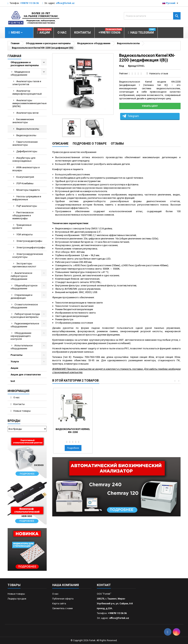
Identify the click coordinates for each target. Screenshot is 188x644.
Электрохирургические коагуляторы (28, 255)
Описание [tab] (60, 144)
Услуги (15, 361)
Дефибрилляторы (27, 151)
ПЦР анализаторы (27, 206)
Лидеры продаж (17, 599)
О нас (16, 397)
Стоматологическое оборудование (24, 306)
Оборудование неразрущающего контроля (21, 336)
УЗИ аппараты (25, 234)
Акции (14, 368)
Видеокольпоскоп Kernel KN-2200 (114, 431)
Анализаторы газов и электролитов (27, 83)
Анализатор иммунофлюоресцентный (27, 92)
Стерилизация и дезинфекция (21, 296)
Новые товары (22, 411)
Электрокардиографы (29, 241)
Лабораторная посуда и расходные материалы (25, 315)
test (13, 381)
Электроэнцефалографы (31, 247)
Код (122, 66)
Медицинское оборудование (20, 73)
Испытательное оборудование (22, 347)
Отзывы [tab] (117, 144)
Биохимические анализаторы (23, 121)
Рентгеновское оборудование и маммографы (23, 215)
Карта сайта (59, 603)
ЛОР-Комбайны (25, 183)
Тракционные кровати (22, 226)
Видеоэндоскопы (26, 135)
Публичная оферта (63, 599)
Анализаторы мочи (27, 113)
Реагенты (17, 355)
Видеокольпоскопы (28, 129)
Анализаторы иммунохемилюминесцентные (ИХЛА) (29, 103)
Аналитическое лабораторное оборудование (21, 276)
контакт (104, 585)
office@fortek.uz (65, 3)
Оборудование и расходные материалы (25, 64)
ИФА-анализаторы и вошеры (26, 169)
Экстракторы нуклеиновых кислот (24, 265)
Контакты (19, 404)
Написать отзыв (159, 73)
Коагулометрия (25, 177)
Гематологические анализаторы (25, 143)
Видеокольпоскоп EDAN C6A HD (73, 431)
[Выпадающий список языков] (171, 3)
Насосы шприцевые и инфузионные (27, 198)
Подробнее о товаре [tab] (90, 144)
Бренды (14, 421)
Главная (14, 56)
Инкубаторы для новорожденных (24, 159)
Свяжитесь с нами (62, 608)
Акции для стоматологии (26, 375)
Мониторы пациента (28, 190)
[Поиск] (152, 16)
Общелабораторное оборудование (24, 287)
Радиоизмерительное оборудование (25, 325)
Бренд (132, 66)
